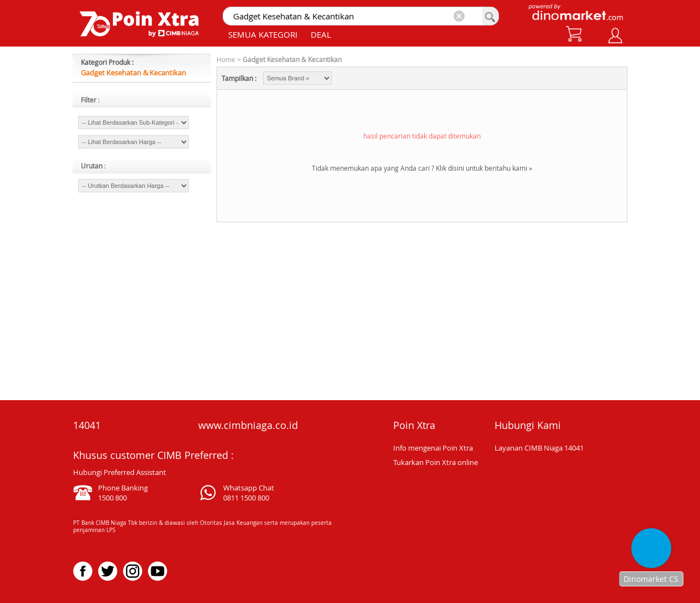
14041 (87, 425)
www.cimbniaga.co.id (248, 425)
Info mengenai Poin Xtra (433, 448)
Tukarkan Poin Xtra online (436, 462)
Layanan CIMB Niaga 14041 (539, 448)
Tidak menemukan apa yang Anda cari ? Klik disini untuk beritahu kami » (422, 168)
